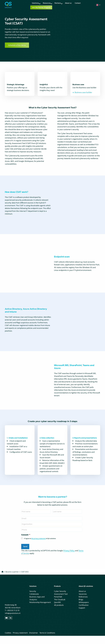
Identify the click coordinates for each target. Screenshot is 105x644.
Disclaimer (34, 641)
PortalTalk (58, 605)
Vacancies (83, 602)
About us (68, 3)
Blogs (81, 608)
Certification (84, 613)
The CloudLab (60, 608)
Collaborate (34, 602)
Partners (59, 3)
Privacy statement (20, 641)
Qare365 (57, 610)
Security (33, 599)
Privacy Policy (69, 559)
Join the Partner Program (43, 7)
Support (82, 616)
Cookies (8, 641)
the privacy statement (39, 547)
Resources (48, 3)
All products (59, 613)
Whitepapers (84, 610)
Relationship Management (40, 610)
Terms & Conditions (47, 641)
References (83, 605)
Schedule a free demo (17, 49)
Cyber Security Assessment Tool (61, 601)
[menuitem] (36, 3)
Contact (78, 3)
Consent (26, 543)
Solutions (36, 3)
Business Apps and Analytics (37, 606)
